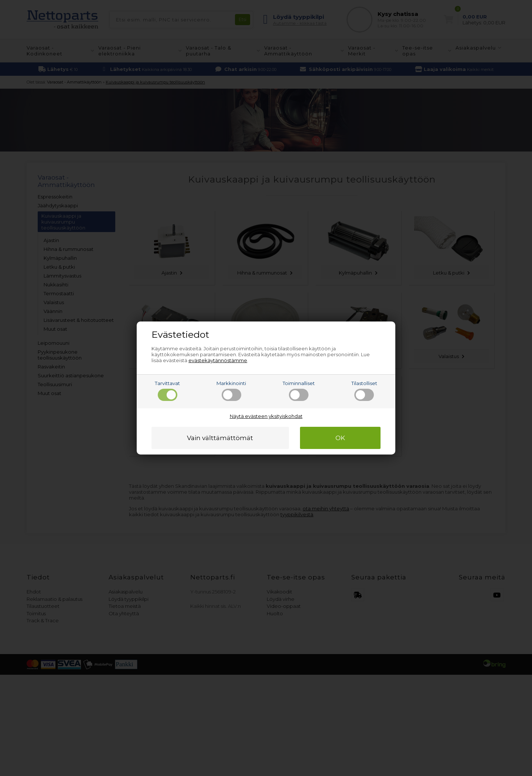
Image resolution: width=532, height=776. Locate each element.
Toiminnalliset (299, 391)
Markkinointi (231, 391)
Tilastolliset (364, 391)
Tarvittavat (167, 391)
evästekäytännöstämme (218, 360)
